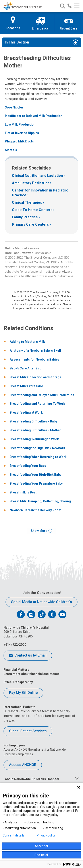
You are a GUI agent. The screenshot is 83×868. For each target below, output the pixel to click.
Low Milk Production (20, 124)
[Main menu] (77, 6)
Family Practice (25, 217)
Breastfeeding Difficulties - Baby (33, 421)
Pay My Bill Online (23, 693)
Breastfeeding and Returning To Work (37, 404)
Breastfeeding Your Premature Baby (36, 483)
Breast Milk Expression (27, 386)
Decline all (41, 855)
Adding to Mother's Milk (27, 342)
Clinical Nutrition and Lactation (37, 176)
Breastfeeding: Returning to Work (34, 439)
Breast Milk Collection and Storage (36, 377)
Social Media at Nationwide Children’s (41, 602)
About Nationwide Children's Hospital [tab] (32, 779)
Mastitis (11, 150)
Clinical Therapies (27, 202)
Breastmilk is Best (23, 492)
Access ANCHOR (23, 765)
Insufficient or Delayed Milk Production (34, 116)
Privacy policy (46, 835)
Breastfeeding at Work (26, 412)
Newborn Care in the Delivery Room (36, 510)
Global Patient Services (28, 731)
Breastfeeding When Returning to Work (38, 457)
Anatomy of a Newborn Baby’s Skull (35, 351)
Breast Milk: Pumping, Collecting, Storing (40, 501)
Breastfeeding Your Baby (28, 466)
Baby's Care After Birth (26, 368)
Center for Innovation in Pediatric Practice (40, 193)
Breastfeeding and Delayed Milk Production (42, 395)
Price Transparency (18, 682)
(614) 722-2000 (15, 645)
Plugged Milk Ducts (19, 141)
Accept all (42, 846)
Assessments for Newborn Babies (35, 359)
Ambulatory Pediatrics (31, 183)
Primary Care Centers (30, 224)
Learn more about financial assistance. (32, 674)
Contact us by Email (28, 656)
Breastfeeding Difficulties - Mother (35, 430)
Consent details (14, 835)
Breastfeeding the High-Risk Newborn (37, 448)
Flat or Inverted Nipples (22, 133)
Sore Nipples (14, 107)
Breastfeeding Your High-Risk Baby (36, 475)
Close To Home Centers (32, 210)
